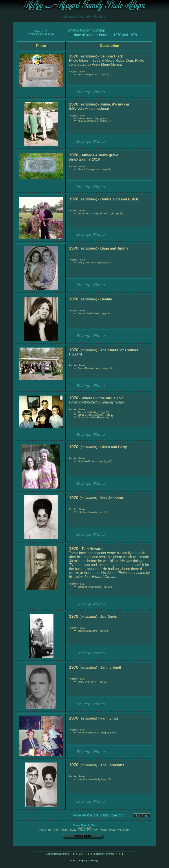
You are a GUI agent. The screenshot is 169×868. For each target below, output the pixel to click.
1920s (57, 830)
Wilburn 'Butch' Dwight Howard (93, 214)
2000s (120, 830)
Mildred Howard (86, 119)
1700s (81, 828)
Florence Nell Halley (88, 412)
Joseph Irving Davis (87, 631)
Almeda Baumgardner (89, 169)
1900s (42, 830)
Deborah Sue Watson (88, 314)
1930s (65, 830)
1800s (88, 828)
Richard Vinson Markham (90, 417)
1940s (73, 830)
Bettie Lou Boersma (88, 461)
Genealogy (93, 861)
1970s (96, 830)
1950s (81, 830)
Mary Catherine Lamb (88, 733)
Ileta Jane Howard (87, 512)
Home (73, 861)
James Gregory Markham (90, 415)
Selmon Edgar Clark (88, 75)
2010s (127, 830)
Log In (82, 861)
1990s (112, 830)
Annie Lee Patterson (88, 121)
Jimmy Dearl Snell (87, 263)
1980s (104, 830)
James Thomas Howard (89, 368)
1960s (88, 830)
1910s (49, 830)
